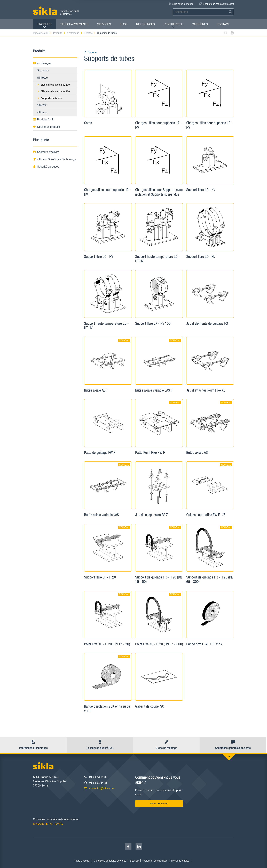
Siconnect (43, 71)
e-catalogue (75, 33)
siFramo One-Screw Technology (54, 159)
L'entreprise (173, 26)
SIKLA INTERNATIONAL (48, 824)
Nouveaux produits (46, 127)
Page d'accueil (43, 33)
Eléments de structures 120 (53, 91)
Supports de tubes (107, 33)
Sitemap (134, 861)
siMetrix (42, 105)
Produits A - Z (43, 119)
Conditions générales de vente (110, 861)
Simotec (90, 33)
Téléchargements (74, 24)
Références (146, 24)
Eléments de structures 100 (53, 85)
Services (104, 26)
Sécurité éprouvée (46, 167)
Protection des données (155, 861)
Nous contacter (159, 804)
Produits (45, 26)
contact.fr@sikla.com (102, 788)
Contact (223, 24)
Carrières (200, 24)
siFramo (42, 112)
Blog (123, 24)
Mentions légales (180, 861)
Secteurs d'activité (46, 152)
